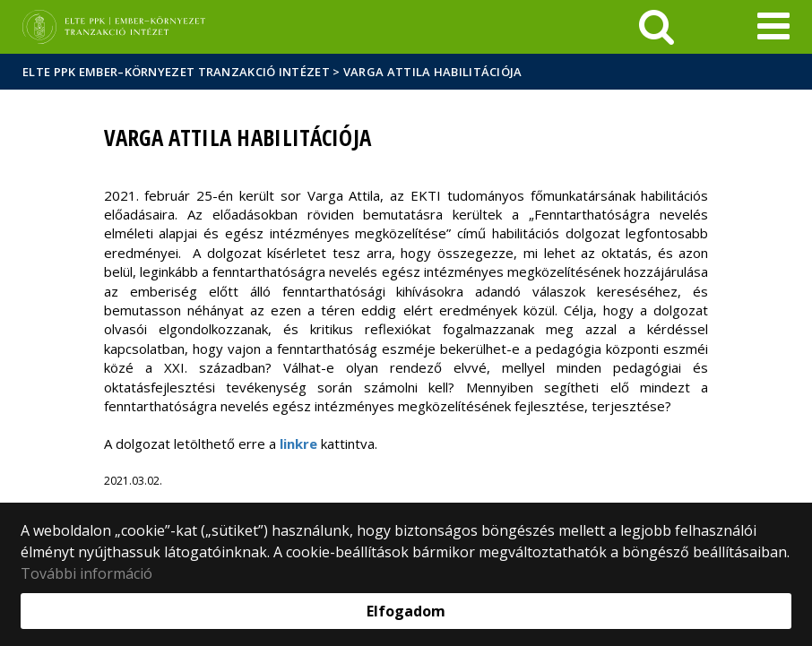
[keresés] (657, 27)
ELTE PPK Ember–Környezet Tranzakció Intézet (176, 72)
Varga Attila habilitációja (433, 72)
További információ (86, 573)
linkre (298, 444)
